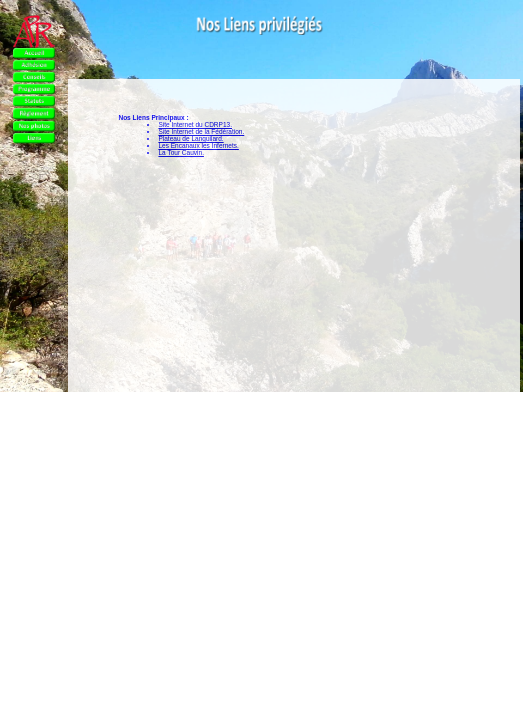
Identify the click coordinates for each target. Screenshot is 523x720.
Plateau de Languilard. (190, 138)
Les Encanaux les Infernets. (198, 145)
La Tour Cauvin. (181, 152)
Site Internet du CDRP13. (195, 124)
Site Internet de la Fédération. (201, 131)
